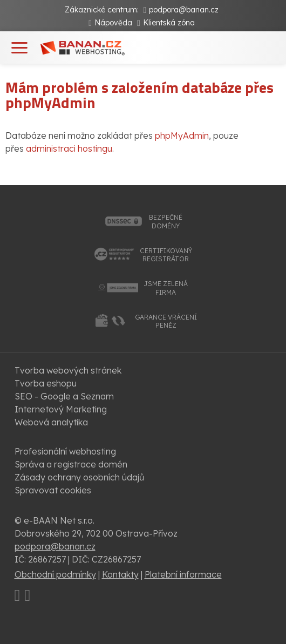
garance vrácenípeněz (166, 321)
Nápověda (113, 23)
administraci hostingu (69, 148)
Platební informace (183, 574)
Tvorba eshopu (46, 383)
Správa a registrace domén (71, 464)
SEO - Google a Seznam (64, 396)
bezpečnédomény (166, 222)
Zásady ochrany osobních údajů (79, 477)
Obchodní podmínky (55, 574)
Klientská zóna (169, 23)
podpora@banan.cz (184, 10)
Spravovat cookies (53, 490)
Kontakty (120, 574)
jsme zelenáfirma (166, 288)
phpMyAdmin (182, 135)
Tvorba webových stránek (68, 370)
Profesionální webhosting (65, 451)
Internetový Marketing (61, 409)
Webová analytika (51, 422)
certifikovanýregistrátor (166, 255)
